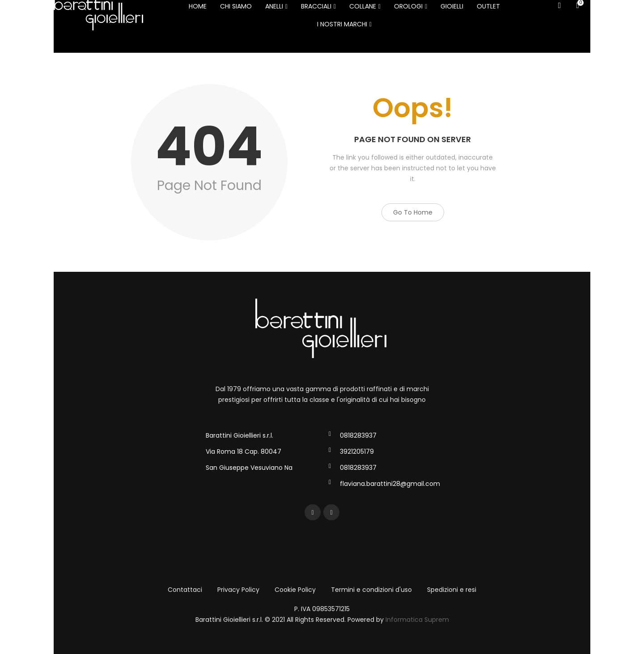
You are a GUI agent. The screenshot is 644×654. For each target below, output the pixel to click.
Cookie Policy (295, 590)
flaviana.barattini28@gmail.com (390, 484)
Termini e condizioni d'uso (371, 590)
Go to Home (413, 212)
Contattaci (185, 590)
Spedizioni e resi (452, 590)
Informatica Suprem (417, 620)
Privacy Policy (238, 590)
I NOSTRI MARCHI (344, 24)
